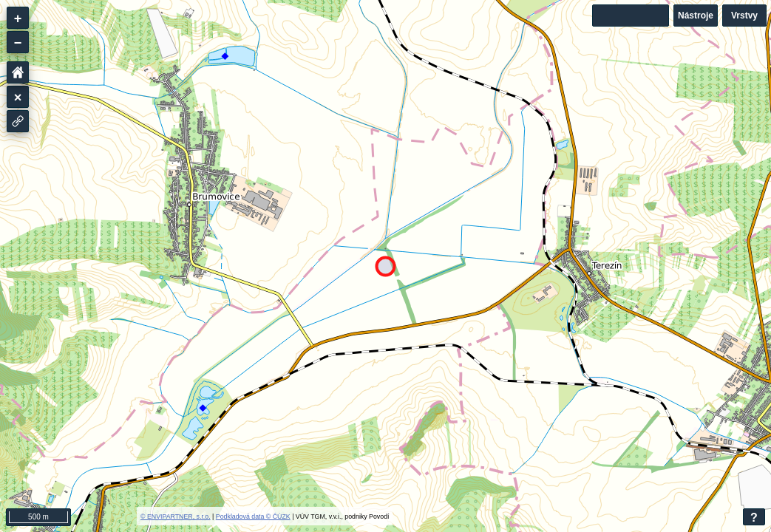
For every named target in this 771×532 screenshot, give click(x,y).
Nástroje (696, 16)
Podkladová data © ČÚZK (253, 516)
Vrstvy (744, 16)
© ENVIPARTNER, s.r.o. (176, 516)
